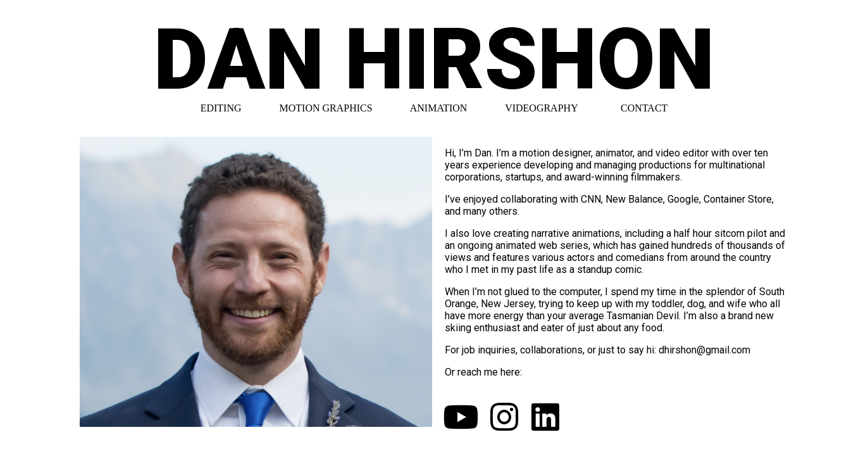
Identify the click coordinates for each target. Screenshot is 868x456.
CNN (591, 199)
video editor (682, 153)
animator (614, 153)
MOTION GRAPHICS (326, 108)
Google (683, 199)
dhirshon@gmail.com (704, 350)
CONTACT (644, 108)
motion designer (555, 153)
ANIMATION (439, 108)
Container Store (738, 199)
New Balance (634, 199)
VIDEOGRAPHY (541, 108)
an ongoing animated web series (517, 245)
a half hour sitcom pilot (716, 233)
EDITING (221, 108)
